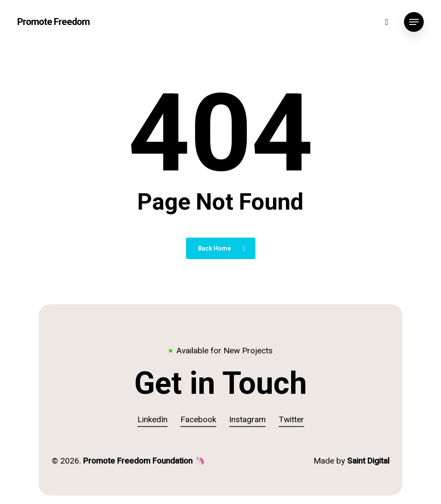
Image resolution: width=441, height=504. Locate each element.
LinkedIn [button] (152, 420)
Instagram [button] (247, 420)
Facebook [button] (198, 420)
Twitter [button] (291, 420)
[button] (414, 22)
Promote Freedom (53, 22)
